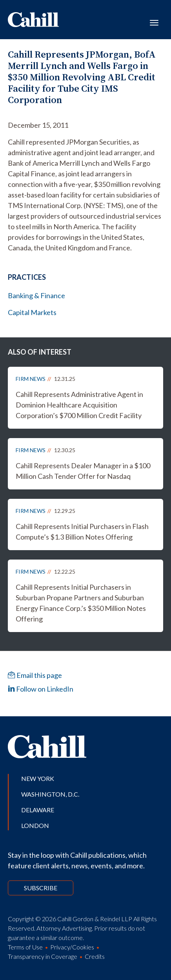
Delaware (38, 810)
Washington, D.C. (50, 794)
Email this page (35, 675)
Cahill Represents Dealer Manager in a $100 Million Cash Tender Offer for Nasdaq (83, 471)
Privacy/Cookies (72, 947)
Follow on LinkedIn (41, 689)
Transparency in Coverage (43, 956)
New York (38, 778)
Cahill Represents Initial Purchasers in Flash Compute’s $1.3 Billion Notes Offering (82, 532)
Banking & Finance (36, 295)
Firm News (31, 379)
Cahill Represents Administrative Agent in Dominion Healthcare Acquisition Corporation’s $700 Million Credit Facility (79, 405)
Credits (95, 956)
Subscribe (41, 888)
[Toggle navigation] (154, 22)
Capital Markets (32, 312)
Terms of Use (25, 947)
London (35, 825)
